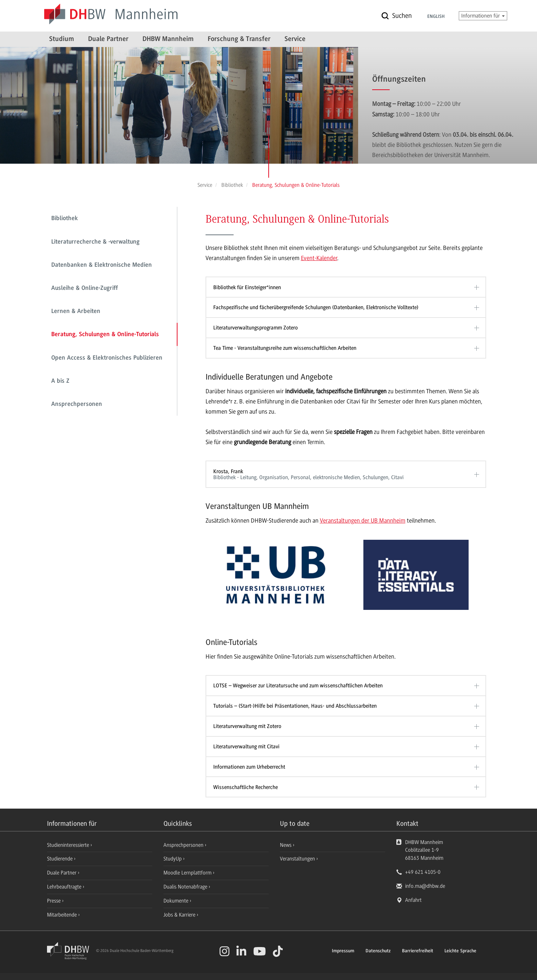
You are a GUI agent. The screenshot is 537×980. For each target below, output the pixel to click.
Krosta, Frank (344, 475)
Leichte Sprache (460, 951)
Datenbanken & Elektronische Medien (102, 265)
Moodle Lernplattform (188, 873)
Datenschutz (378, 951)
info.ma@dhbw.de (425, 886)
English (436, 17)
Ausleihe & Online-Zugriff (85, 288)
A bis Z (60, 381)
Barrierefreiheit (418, 951)
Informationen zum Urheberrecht (249, 767)
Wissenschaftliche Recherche (246, 787)
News (286, 845)
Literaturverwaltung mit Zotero (247, 726)
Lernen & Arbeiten (76, 312)
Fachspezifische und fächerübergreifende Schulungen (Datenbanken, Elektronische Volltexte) (316, 307)
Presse (55, 901)
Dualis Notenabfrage (186, 887)
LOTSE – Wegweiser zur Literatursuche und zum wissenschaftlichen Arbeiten (298, 686)
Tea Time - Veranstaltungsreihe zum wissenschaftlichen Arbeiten (285, 348)
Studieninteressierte (69, 845)
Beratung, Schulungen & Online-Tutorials (105, 335)
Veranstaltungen (297, 859)
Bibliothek (65, 219)
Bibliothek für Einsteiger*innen (247, 287)
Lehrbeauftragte (65, 887)
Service (295, 39)
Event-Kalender (319, 258)
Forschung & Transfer (239, 39)
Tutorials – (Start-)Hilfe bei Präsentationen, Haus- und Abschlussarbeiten (295, 706)
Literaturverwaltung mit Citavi (246, 747)
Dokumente (177, 901)
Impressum (343, 951)
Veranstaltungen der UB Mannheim (363, 520)
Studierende (61, 859)
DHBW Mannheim (168, 39)
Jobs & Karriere (180, 915)
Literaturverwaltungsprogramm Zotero (256, 328)
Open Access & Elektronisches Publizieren (107, 358)
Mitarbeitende (63, 915)
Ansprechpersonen (77, 404)
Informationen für (483, 16)
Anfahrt (413, 900)
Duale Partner (108, 39)
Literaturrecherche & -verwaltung (95, 242)
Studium (62, 39)
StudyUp (173, 859)
